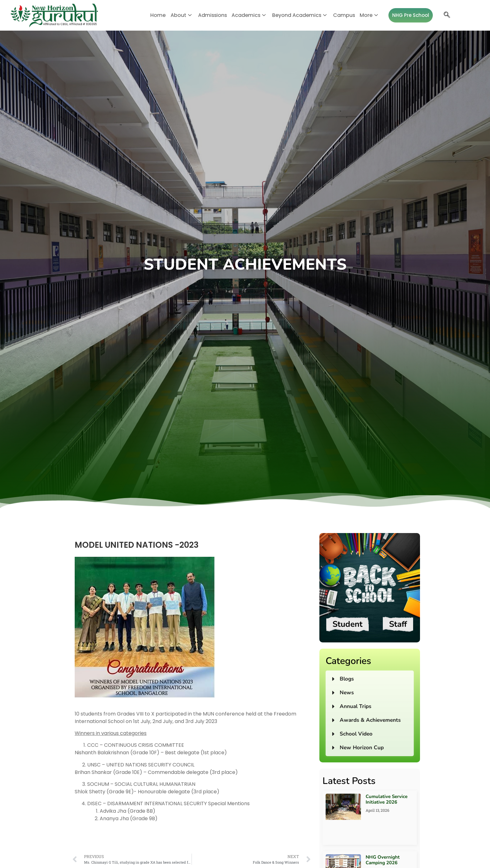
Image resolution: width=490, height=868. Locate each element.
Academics (249, 15)
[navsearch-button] (442, 15)
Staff (398, 624)
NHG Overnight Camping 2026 (383, 860)
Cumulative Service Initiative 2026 (387, 799)
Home (162, 15)
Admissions (214, 15)
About (184, 15)
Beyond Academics (297, 15)
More (364, 15)
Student (347, 624)
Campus (340, 15)
